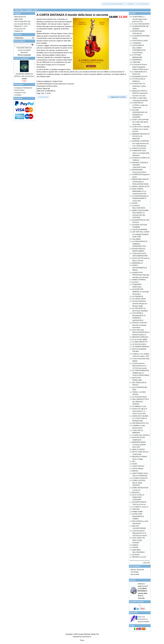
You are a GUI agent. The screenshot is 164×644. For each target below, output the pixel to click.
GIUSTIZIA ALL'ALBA (140, 41)
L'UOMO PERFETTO (140, 342)
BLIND (135, 464)
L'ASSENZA (137, 43)
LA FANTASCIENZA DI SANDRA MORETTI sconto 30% (140, 198)
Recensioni (134, 613)
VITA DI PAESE (138, 469)
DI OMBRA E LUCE (139, 406)
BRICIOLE (136, 492)
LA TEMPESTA (138, 296)
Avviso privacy (19, 90)
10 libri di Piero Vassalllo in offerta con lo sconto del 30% (141, 129)
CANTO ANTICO (138, 466)
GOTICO (135, 282)
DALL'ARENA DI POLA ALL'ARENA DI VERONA (141, 402)
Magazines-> (19, 26)
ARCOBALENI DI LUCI (141, 423)
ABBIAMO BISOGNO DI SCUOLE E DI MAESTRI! (141, 136)
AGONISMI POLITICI (140, 76)
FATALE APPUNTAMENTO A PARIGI (140, 268)
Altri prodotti (135, 574)
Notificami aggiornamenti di (143, 591)
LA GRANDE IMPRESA (141, 347)
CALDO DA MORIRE (140, 229)
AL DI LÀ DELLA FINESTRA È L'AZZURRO (138, 497)
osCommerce (86, 637)
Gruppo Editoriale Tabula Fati (88, 634)
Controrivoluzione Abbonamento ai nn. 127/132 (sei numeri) (140, 366)
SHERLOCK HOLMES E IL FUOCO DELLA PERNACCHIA (140, 418)
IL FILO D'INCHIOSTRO (141, 24)
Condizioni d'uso (20, 93)
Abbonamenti (19, 17)
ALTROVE (136, 555)
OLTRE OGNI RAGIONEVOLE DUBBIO (138, 516)
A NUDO (135, 547)
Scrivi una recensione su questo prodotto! (144, 619)
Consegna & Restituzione (23, 88)
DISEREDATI (137, 60)
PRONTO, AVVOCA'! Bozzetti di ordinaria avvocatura (140, 325)
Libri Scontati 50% (21, 24)
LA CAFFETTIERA (139, 299)
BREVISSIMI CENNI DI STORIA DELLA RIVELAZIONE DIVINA (141, 182)
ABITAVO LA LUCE (139, 557)
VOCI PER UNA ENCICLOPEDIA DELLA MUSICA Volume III (141, 332)
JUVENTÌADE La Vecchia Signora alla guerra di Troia (140, 19)
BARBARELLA (138, 263)
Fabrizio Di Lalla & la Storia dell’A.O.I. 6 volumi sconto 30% (140, 411)
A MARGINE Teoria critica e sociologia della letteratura (141, 153)
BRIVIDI (135, 471)
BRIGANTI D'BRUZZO (140, 337)
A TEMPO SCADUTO (140, 478)
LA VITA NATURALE (140, 397)
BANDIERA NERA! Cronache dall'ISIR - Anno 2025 (139, 445)
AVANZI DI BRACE (139, 280)
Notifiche (133, 580)
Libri (36, 10)
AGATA (135, 203)
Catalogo (29, 10)
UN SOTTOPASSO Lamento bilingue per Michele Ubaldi (140, 304)
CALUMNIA (136, 239)
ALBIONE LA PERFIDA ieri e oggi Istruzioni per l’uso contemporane (141, 143)
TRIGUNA (136, 509)
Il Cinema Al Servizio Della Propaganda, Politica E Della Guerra (140, 67)
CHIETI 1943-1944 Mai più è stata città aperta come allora (141, 122)
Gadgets (17, 31)
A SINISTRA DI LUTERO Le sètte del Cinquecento (140, 105)
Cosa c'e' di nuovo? (21, 58)
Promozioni (18, 29)
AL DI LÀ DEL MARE (140, 339)
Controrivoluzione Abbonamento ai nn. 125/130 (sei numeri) (140, 533)
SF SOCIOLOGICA (139, 344)
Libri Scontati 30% (21, 21)
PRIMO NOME (138, 512)
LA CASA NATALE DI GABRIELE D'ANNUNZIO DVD (140, 244)
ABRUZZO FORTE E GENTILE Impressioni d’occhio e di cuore (140, 93)
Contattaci (18, 95)
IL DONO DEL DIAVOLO (141, 435)
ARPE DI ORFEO (139, 449)
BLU (134, 461)
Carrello (132, 13)
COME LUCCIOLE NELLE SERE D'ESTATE (139, 483)
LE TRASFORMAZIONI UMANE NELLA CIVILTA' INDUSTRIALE (141, 373)
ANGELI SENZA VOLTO (141, 186)
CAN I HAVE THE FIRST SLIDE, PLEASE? (139, 540)
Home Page (19, 10)
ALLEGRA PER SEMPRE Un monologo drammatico (141, 292)
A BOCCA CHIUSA (139, 148)
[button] (113, 4)
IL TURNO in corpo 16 (140, 507)
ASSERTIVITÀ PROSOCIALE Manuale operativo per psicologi (141, 275)
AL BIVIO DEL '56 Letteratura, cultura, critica (139, 86)
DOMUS (135, 545)
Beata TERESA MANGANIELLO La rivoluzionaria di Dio (139, 191)
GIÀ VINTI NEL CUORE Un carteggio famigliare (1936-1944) (141, 234)
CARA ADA (136, 62)
